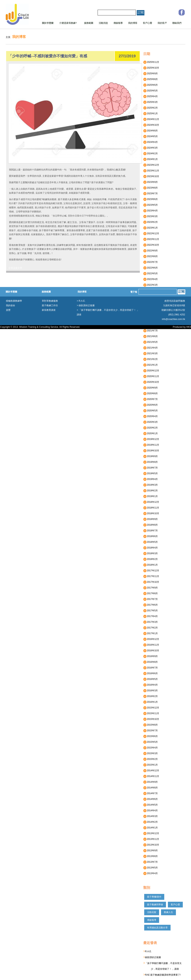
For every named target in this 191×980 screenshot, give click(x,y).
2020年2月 (151, 428)
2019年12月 (152, 439)
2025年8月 (151, 79)
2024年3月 (151, 148)
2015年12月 (152, 708)
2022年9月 (151, 251)
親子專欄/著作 (154, 897)
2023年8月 (151, 188)
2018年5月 (151, 542)
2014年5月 (151, 805)
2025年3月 (151, 102)
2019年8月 (151, 462)
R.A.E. (148, 951)
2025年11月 (152, 62)
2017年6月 (151, 605)
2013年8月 (151, 856)
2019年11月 (152, 445)
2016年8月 (151, 662)
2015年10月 (152, 719)
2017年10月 (152, 582)
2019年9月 (151, 456)
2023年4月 (151, 211)
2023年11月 (152, 171)
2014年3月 (151, 816)
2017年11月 (152, 576)
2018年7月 (151, 531)
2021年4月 (151, 348)
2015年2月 (151, 759)
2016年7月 (151, 668)
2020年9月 (151, 388)
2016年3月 (151, 691)
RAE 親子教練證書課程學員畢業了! (163, 975)
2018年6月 (151, 536)
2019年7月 (151, 468)
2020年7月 (151, 399)
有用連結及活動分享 (157, 928)
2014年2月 (151, 822)
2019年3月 (151, 485)
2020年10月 (152, 382)
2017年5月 (151, 611)
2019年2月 (151, 491)
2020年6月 (151, 405)
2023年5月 (151, 205)
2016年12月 (152, 639)
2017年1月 (151, 633)
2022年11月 (152, 239)
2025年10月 (152, 68)
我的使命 (11, 305)
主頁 (8, 37)
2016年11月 (152, 645)
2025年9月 (151, 74)
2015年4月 (151, 748)
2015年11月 (152, 713)
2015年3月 (151, 753)
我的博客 (133, 23)
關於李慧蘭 (48, 23)
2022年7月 (151, 262)
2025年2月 (151, 108)
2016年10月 (152, 651)
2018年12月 (152, 502)
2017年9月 (151, 588)
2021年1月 (151, 365)
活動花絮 (152, 912)
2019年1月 (151, 496)
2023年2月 (151, 222)
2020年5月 (151, 411)
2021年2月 (151, 359)
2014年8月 (151, 788)
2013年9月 (151, 851)
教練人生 (168, 912)
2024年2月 (151, 153)
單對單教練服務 (50, 301)
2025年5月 (151, 91)
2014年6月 (151, 799)
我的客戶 (162, 23)
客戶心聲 (147, 23)
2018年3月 (151, 553)
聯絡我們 (177, 23)
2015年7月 (151, 731)
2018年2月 (151, 559)
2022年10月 (152, 245)
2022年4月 (151, 279)
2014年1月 (151, 828)
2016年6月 (151, 673)
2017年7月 (151, 599)
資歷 (8, 310)
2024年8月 (151, 131)
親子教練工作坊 (50, 305)
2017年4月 (151, 616)
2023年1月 (151, 228)
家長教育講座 (49, 310)
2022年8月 (151, 256)
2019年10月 (152, 451)
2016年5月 (151, 679)
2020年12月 (152, 371)
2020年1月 (151, 433)
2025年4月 (151, 96)
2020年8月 (151, 393)
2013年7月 (151, 862)
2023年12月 (152, 165)
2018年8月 (151, 525)
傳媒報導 (118, 23)
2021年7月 (151, 331)
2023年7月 (151, 193)
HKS (189, 327)
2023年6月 (151, 199)
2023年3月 (151, 216)
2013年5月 (151, 868)
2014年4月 (151, 811)
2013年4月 (151, 873)
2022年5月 (151, 273)
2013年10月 (152, 845)
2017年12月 (152, 571)
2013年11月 (152, 839)
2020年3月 (151, 422)
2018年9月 (151, 519)
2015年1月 (151, 765)
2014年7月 (151, 793)
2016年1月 (151, 702)
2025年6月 (151, 85)
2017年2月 (151, 628)
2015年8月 (151, 725)
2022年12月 (152, 233)
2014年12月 (152, 771)
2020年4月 (151, 416)
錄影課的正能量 (153, 957)
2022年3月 (151, 285)
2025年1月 (151, 114)
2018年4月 (151, 548)
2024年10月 (152, 125)
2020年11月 (152, 376)
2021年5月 (151, 342)
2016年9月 (151, 656)
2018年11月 (152, 508)
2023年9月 (151, 182)
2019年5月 (151, 473)
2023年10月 (152, 176)
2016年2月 (151, 696)
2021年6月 (151, 336)
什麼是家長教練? (67, 23)
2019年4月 (151, 479)
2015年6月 (151, 736)
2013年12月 (152, 833)
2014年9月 (151, 782)
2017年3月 (151, 622)
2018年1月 (151, 565)
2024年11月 (152, 119)
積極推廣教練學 (14, 301)
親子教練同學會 (155, 905)
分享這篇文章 (15, 268)
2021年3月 (151, 353)
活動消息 (103, 23)
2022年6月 (151, 268)
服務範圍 (89, 23)
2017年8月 (151, 593)
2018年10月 (152, 513)
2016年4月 (151, 685)
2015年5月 (151, 742)
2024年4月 (151, 142)
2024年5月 (151, 136)
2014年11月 (152, 776)
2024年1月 (151, 159)
